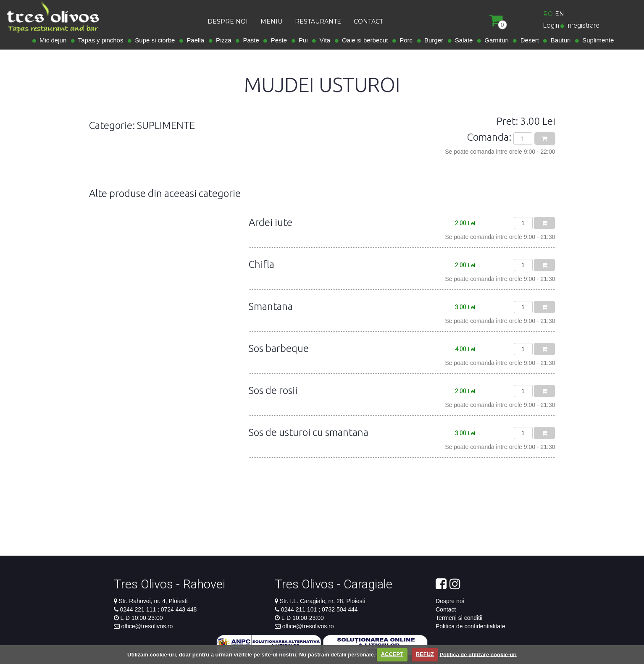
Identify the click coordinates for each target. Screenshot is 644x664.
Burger (432, 40)
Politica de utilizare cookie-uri (478, 654)
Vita (323, 40)
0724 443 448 (178, 609)
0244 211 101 (300, 609)
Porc (404, 40)
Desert (528, 40)
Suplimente (596, 40)
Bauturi (559, 40)
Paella (194, 40)
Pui (302, 40)
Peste (277, 40)
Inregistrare (583, 25)
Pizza (222, 40)
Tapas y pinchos (99, 40)
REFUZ (425, 654)
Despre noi (450, 601)
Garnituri (495, 40)
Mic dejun (51, 40)
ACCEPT (392, 654)
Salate (462, 40)
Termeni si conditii (459, 618)
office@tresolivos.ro (147, 626)
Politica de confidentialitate (471, 626)
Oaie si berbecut (363, 40)
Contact (446, 609)
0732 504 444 (339, 609)
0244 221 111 (139, 609)
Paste (249, 40)
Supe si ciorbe (153, 40)
